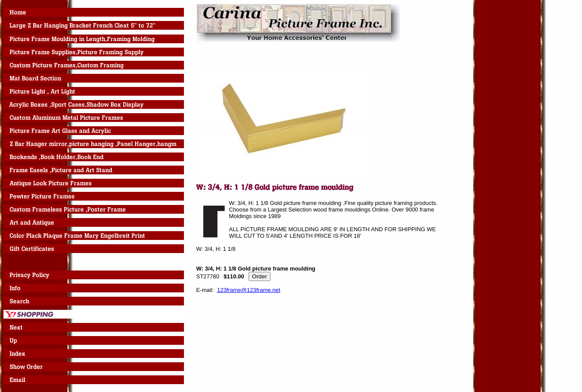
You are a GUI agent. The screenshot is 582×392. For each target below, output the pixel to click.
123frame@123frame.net (249, 290)
